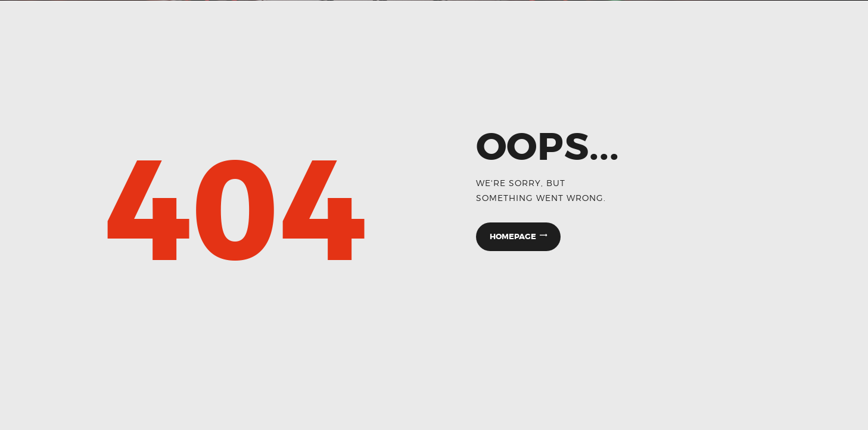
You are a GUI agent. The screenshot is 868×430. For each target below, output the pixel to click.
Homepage (513, 236)
